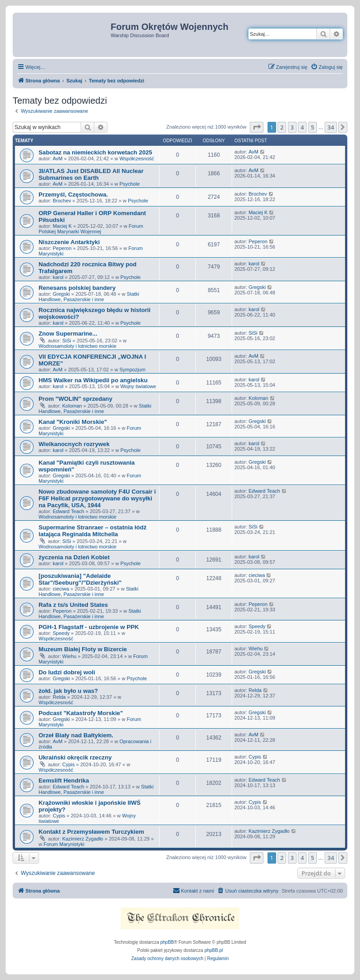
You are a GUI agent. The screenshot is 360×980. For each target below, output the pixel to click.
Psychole (129, 184)
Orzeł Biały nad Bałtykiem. (76, 735)
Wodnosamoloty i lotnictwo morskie (78, 346)
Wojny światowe (138, 386)
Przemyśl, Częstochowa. (73, 195)
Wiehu (69, 656)
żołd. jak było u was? (68, 691)
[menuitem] (327, 67)
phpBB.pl (214, 950)
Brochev (62, 201)
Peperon (62, 248)
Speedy (61, 633)
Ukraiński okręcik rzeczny (75, 757)
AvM (58, 159)
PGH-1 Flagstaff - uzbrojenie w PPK (89, 627)
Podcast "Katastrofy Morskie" (81, 713)
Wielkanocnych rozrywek (74, 444)
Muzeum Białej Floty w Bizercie (83, 649)
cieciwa (61, 589)
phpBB (167, 942)
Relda (59, 697)
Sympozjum (132, 370)
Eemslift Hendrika (64, 781)
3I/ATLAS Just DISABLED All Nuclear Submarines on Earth (91, 174)
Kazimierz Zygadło (83, 839)
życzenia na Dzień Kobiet (74, 557)
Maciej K (62, 226)
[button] (257, 127)
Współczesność (136, 159)
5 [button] (313, 127)
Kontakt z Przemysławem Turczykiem (91, 832)
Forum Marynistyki (64, 844)
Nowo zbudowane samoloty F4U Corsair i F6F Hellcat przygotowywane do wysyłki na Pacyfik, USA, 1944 (97, 498)
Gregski (61, 294)
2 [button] (282, 127)
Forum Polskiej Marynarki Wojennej (91, 229)
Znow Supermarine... (68, 334)
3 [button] (292, 127)
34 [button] (331, 127)
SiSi (67, 341)
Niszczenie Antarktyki (69, 242)
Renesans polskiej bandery (77, 288)
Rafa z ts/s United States (73, 605)
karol (58, 277)
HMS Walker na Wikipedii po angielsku (93, 380)
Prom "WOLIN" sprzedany (75, 399)
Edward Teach (68, 511)
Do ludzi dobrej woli (67, 672)
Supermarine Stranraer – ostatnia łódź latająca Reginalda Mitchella (92, 531)
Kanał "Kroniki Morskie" (73, 422)
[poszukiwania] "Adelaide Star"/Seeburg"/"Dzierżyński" (80, 579)
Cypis (68, 764)
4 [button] (302, 127)
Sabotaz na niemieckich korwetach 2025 (95, 152)
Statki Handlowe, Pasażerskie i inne (89, 297)
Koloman (72, 406)
